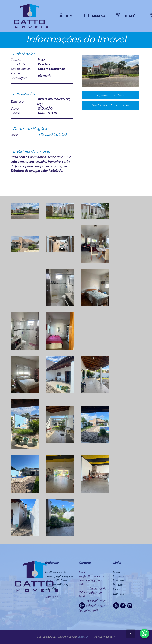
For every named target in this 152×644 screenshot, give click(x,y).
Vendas (118, 585)
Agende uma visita (110, 95)
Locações (119, 580)
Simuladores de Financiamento (110, 105)
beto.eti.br (83, 637)
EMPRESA (95, 16)
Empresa (118, 576)
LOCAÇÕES (128, 16)
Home (117, 572)
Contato (119, 594)
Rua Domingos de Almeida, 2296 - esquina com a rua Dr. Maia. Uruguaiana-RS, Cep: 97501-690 (59, 580)
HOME (67, 16)
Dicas (117, 589)
